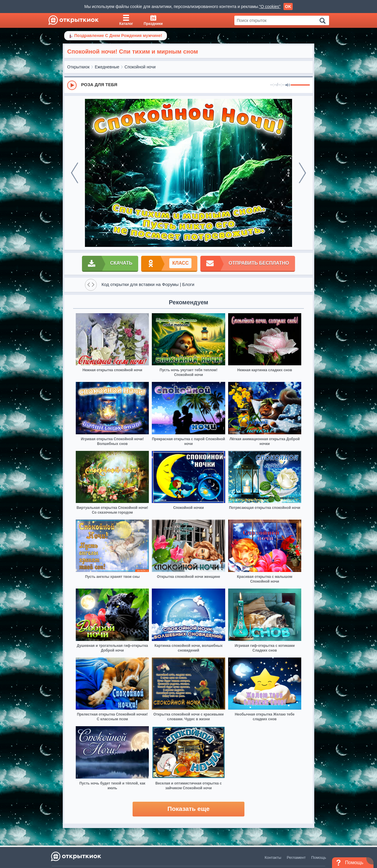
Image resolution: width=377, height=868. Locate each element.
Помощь (319, 857)
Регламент (296, 857)
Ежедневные (107, 67)
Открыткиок (78, 67)
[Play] (72, 85)
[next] (302, 173)
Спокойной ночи (140, 67)
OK (288, 7)
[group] (188, 85)
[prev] (75, 173)
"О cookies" (270, 7)
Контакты (273, 857)
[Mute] (288, 85)
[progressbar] (300, 85)
